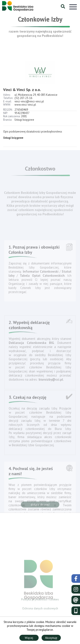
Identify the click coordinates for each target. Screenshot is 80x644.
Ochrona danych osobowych (40, 610)
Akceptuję (51, 638)
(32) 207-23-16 (23, 106)
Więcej (29, 638)
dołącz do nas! (40, 506)
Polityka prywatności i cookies (40, 601)
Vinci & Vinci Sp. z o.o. (22, 98)
